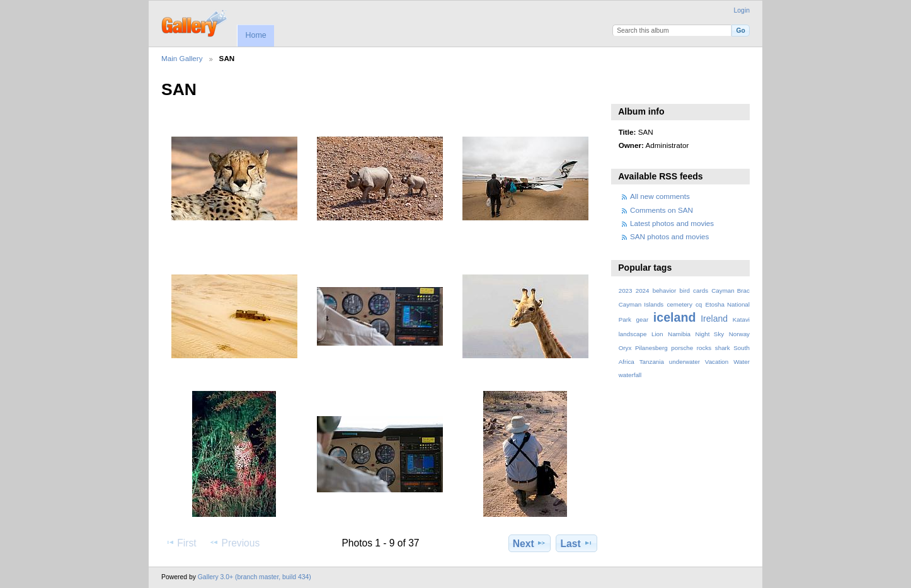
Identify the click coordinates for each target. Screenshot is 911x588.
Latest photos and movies (672, 223)
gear (643, 319)
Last (577, 543)
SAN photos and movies (669, 236)
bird (685, 291)
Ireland (714, 319)
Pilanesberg (651, 348)
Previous (234, 543)
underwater (685, 362)
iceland (675, 317)
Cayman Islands (641, 304)
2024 (643, 291)
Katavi (741, 319)
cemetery (679, 304)
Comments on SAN (662, 210)
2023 (626, 291)
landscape (633, 334)
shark (723, 348)
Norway (739, 334)
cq (699, 304)
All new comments (660, 196)
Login (742, 10)
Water (742, 362)
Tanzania (652, 362)
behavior (665, 291)
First (180, 543)
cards (701, 291)
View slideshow (625, 88)
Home (255, 35)
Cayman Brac (731, 291)
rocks (704, 348)
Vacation (717, 362)
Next (530, 543)
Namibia (679, 334)
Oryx (625, 348)
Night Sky (710, 334)
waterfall (630, 375)
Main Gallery (182, 58)
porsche (682, 348)
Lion (657, 334)
